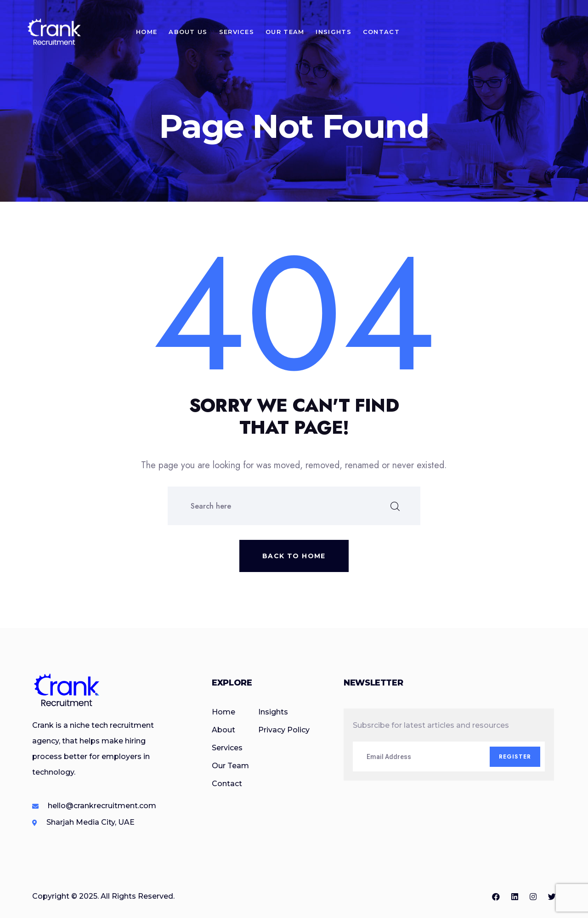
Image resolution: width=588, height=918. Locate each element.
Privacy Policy (284, 730)
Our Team (285, 32)
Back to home (294, 556)
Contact (381, 32)
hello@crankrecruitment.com (102, 806)
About (223, 730)
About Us (188, 32)
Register (515, 757)
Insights (333, 32)
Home (147, 32)
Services (237, 32)
